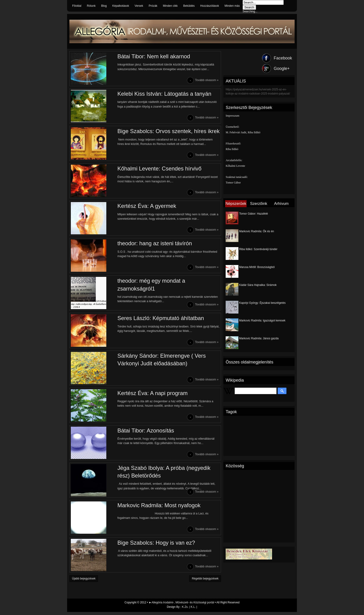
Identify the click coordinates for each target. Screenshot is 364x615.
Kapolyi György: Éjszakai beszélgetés (262, 303)
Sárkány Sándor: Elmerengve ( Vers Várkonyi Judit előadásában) (159, 361)
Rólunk (91, 6)
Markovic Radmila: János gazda (259, 338)
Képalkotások (121, 6)
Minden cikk (170, 6)
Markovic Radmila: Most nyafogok (157, 508)
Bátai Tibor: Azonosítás (143, 433)
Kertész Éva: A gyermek (145, 207)
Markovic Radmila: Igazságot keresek (262, 321)
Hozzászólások (210, 6)
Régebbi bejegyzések (205, 582)
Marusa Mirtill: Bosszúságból (257, 267)
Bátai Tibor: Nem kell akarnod (151, 56)
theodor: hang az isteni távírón (152, 244)
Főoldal (77, 6)
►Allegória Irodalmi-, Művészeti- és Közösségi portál (182, 605)
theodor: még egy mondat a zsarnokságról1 (149, 286)
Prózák (153, 6)
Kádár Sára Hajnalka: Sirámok (258, 285)
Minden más (232, 6)
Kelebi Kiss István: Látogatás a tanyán (162, 94)
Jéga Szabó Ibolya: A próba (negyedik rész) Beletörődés (162, 474)
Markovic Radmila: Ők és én (257, 231)
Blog (104, 6)
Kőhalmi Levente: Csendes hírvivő (157, 169)
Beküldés (189, 6)
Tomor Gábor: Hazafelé (253, 214)
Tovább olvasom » (207, 80)
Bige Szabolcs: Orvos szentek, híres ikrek (166, 132)
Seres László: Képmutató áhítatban (158, 320)
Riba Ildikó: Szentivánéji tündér (258, 249)
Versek (139, 6)
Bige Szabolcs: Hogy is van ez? (154, 545)
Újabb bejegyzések (84, 582)
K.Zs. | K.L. (189, 610)
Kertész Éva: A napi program (150, 395)
